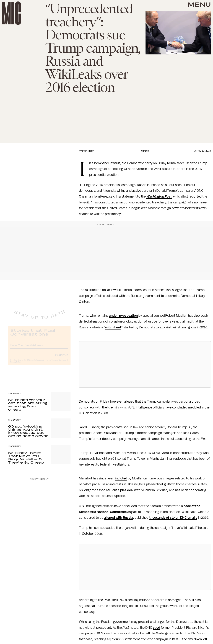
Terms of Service (58, 363)
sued (156, 628)
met (130, 453)
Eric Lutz (88, 151)
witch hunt (113, 327)
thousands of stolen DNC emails (173, 518)
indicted (121, 478)
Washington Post (159, 196)
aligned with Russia (119, 518)
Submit (62, 358)
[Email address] (39, 348)
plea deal (127, 490)
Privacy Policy (15, 365)
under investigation (123, 316)
